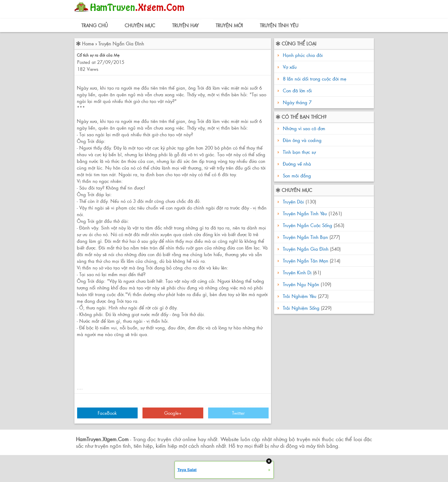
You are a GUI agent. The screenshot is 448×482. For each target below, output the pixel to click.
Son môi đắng (296, 175)
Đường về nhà (296, 164)
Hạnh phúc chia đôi (303, 55)
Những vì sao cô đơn (303, 128)
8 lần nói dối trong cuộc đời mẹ (315, 79)
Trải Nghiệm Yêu (300, 296)
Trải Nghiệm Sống (301, 308)
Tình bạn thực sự (299, 152)
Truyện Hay (185, 25)
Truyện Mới (229, 25)
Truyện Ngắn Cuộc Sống (307, 225)
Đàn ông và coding (301, 140)
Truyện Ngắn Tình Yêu (305, 213)
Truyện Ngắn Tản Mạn (306, 261)
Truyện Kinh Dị (297, 272)
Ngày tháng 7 (297, 102)
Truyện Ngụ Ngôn (301, 284)
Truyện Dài (293, 201)
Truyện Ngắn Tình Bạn (305, 237)
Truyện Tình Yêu (279, 25)
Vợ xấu (290, 67)
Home (88, 43)
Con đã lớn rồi (297, 90)
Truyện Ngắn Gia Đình (121, 43)
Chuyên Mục (140, 25)
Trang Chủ (95, 25)
